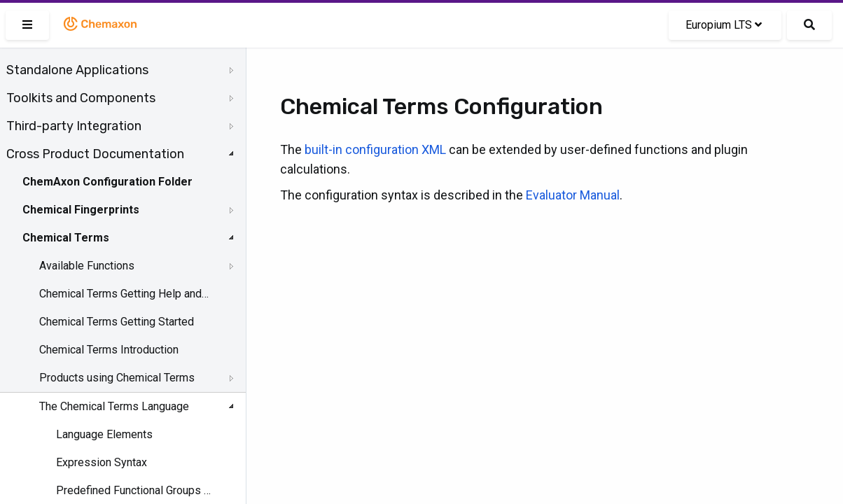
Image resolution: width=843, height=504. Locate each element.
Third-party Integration (74, 126)
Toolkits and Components (81, 98)
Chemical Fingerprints (81, 210)
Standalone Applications (77, 70)
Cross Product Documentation (95, 154)
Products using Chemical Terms (117, 378)
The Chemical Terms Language (114, 406)
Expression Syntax (102, 462)
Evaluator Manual (573, 195)
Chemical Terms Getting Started (117, 322)
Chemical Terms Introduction (109, 350)
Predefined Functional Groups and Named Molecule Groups (134, 490)
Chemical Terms (66, 238)
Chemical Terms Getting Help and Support (124, 294)
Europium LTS (724, 25)
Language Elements (104, 434)
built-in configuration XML (375, 149)
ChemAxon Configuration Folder (107, 182)
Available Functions (87, 266)
